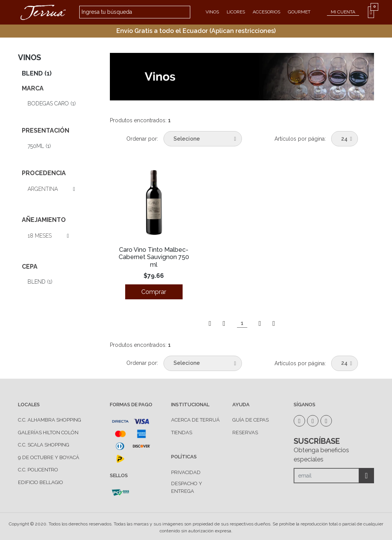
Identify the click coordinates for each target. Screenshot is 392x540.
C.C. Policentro (38, 470)
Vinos (212, 12)
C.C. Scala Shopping (44, 445)
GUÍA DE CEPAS (251, 420)
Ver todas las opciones (66, 189)
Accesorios (266, 12)
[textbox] (135, 12)
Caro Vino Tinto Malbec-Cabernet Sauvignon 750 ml (154, 257)
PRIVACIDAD (186, 472)
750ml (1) (39, 146)
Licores (236, 12)
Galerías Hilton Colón (48, 432)
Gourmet (299, 12)
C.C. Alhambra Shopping (50, 420)
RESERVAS (245, 432)
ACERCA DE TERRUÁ (195, 420)
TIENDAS (182, 432)
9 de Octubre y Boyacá (49, 457)
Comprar (154, 292)
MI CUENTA (343, 12)
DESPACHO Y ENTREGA (187, 487)
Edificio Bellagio (41, 482)
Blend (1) (37, 73)
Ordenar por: (142, 139)
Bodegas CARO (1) (52, 103)
